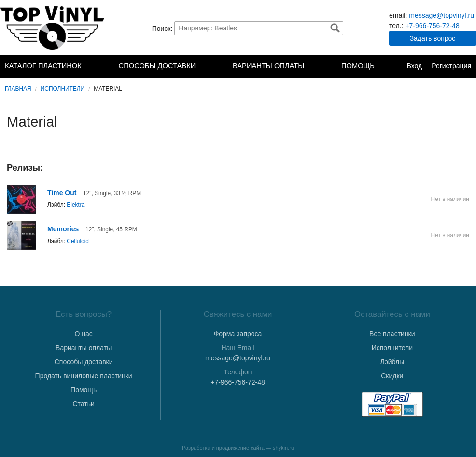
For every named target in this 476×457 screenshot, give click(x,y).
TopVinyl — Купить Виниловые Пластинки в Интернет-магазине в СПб (53, 28)
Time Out (62, 193)
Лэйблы (392, 362)
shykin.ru (283, 448)
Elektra (76, 205)
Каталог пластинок (43, 66)
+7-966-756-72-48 (432, 26)
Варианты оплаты (268, 66)
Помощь (358, 66)
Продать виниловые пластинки (84, 376)
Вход (414, 66)
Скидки (392, 376)
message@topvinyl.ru (441, 15)
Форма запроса (238, 334)
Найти (335, 28)
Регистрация (451, 66)
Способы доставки (157, 66)
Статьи (83, 404)
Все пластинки (392, 334)
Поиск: (162, 28)
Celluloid (78, 241)
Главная (18, 89)
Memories (63, 229)
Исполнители (63, 89)
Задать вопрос (433, 38)
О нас (84, 334)
